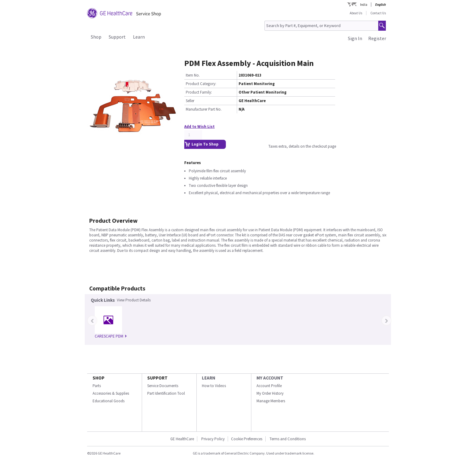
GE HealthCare (182, 439)
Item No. (193, 75)
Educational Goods (109, 401)
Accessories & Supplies (111, 393)
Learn (139, 37)
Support (117, 37)
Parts (97, 386)
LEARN (209, 378)
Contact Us (378, 13)
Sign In (355, 38)
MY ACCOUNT (270, 378)
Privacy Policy (213, 439)
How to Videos (214, 386)
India (364, 5)
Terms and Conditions (288, 439)
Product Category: (201, 84)
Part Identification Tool (166, 393)
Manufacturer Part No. (204, 109)
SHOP (99, 378)
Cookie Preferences (247, 439)
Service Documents (163, 386)
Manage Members (271, 401)
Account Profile (269, 386)
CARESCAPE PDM (111, 336)
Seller (190, 101)
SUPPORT (157, 378)
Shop (96, 37)
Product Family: (199, 92)
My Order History (270, 393)
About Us (356, 13)
